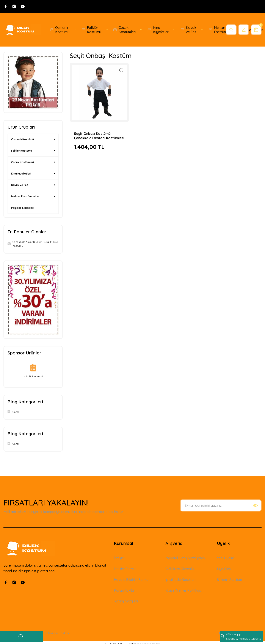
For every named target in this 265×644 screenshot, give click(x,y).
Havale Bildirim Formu (131, 580)
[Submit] (256, 505)
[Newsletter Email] (221, 505)
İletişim (119, 558)
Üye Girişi (224, 569)
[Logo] (22, 30)
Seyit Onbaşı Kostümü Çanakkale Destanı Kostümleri (99, 136)
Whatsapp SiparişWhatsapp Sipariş (240, 636)
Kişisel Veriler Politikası (183, 590)
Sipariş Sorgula (126, 601)
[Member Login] (244, 30)
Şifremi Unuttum (229, 580)
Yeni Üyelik (225, 558)
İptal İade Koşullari (180, 580)
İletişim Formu (125, 569)
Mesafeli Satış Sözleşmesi (185, 558)
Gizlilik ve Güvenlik (180, 569)
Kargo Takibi (124, 590)
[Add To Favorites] (121, 70)
